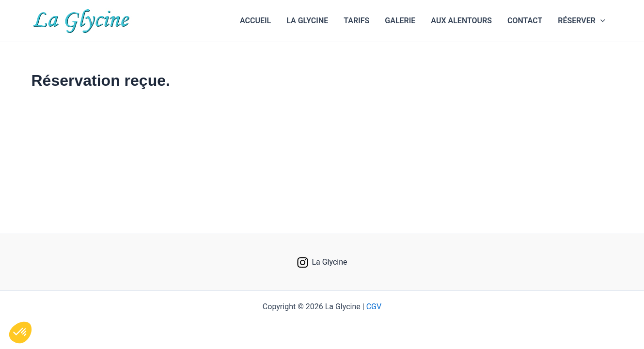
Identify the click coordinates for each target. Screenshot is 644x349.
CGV (374, 307)
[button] (581, 21)
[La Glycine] (322, 262)
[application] (600, 21)
